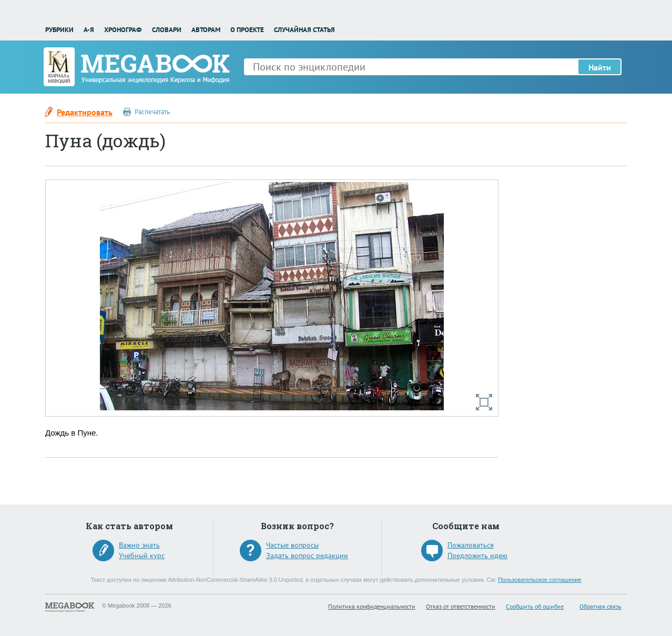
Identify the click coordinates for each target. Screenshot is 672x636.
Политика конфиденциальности (372, 606)
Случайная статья (304, 30)
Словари (167, 30)
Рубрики (59, 30)
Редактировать (85, 112)
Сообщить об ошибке (535, 606)
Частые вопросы (292, 545)
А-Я (89, 30)
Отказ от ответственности (461, 606)
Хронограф (123, 30)
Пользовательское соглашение (539, 580)
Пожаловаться (471, 545)
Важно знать (139, 545)
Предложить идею (477, 556)
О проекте (247, 30)
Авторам (206, 30)
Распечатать (152, 112)
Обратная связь (600, 606)
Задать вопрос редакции (307, 556)
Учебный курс (142, 556)
